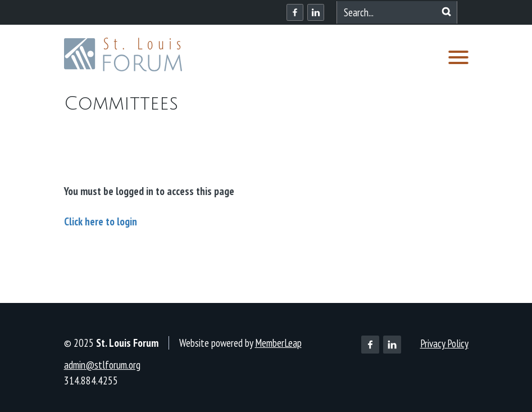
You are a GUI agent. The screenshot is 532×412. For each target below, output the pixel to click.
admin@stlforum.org (102, 365)
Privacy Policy (444, 343)
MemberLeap (278, 343)
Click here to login (101, 221)
